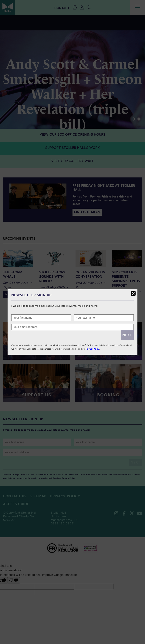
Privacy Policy (93, 349)
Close (133, 293)
